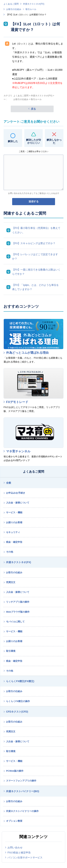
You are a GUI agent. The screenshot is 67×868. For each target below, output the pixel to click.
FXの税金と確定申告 (19, 853)
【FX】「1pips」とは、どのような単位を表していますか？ (35, 287)
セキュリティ (13, 532)
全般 (9, 483)
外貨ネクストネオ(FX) (34, 4)
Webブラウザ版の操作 (18, 612)
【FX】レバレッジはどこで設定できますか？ (35, 257)
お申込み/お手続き (16, 493)
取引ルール (31, 9)
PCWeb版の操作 (15, 771)
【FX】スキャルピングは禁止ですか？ (34, 243)
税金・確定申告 (14, 542)
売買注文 (11, 582)
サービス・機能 (14, 512)
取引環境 (11, 651)
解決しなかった (54, 141)
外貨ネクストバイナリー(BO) (23, 791)
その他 (10, 552)
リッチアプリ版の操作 (18, 602)
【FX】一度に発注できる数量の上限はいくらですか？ (36, 272)
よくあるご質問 (11, 4)
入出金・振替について (18, 503)
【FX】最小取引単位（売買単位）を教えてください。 (36, 230)
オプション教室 (14, 821)
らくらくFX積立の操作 (18, 701)
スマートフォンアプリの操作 (21, 781)
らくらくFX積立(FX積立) (20, 681)
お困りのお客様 (14, 522)
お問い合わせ (15, 848)
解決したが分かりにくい (34, 141)
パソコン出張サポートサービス (25, 857)
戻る (33, 109)
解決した (13, 141)
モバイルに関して (15, 622)
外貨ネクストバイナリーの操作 (22, 811)
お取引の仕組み (14, 9)
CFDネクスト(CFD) (17, 712)
